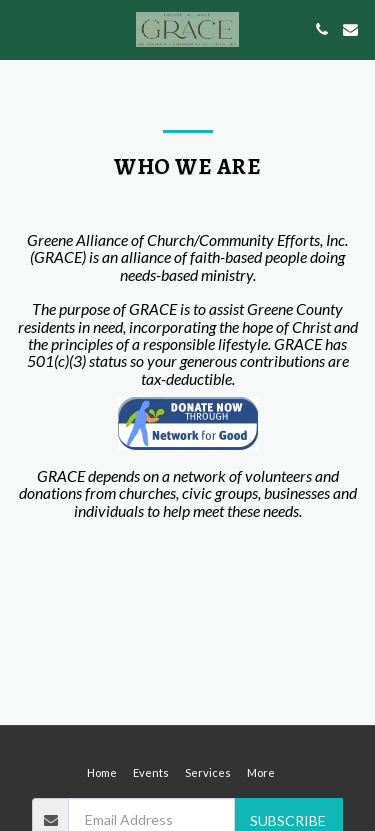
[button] (22, 29)
